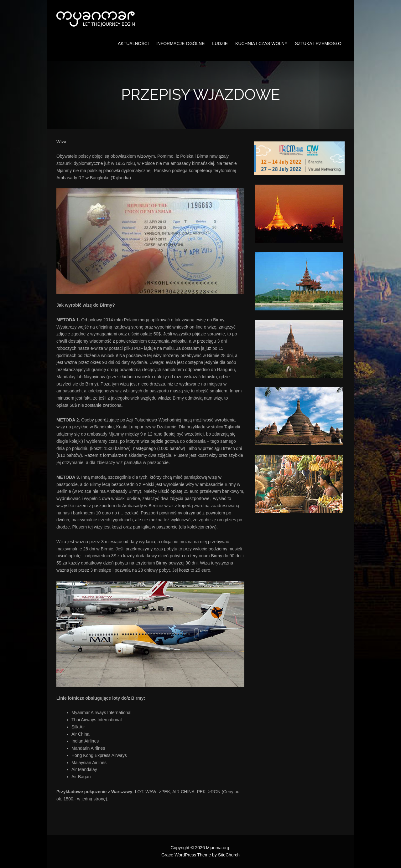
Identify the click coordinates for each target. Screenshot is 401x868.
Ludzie (220, 43)
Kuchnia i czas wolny (261, 43)
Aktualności (133, 43)
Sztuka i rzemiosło (318, 43)
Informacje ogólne (181, 43)
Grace (167, 855)
